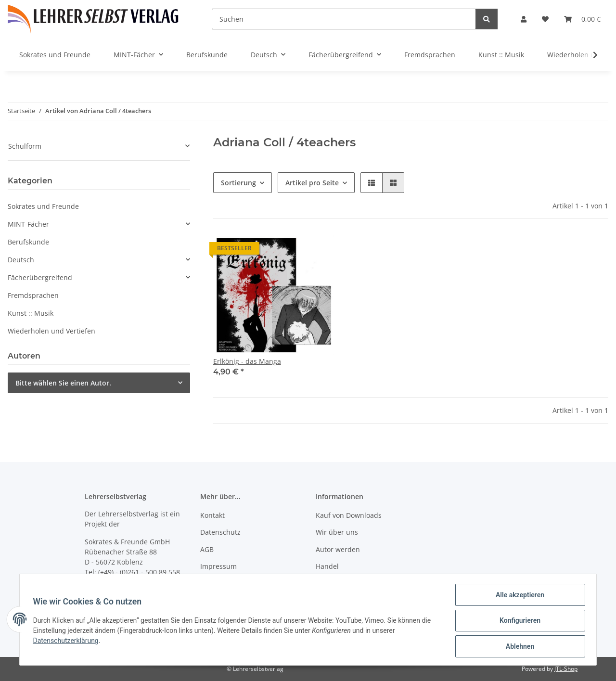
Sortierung (238, 183)
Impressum (218, 566)
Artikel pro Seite (312, 183)
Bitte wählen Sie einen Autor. (63, 383)
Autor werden (338, 549)
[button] (524, 19)
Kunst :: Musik (31, 313)
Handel (327, 566)
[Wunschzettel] (545, 19)
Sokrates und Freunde (43, 206)
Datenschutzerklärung (68, 642)
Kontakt (212, 515)
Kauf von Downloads (349, 515)
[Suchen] (344, 19)
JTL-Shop (566, 669)
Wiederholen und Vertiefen (51, 331)
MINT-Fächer (28, 224)
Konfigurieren (518, 622)
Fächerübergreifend (40, 277)
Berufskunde (28, 242)
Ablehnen (518, 647)
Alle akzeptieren (518, 597)
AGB (207, 549)
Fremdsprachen (33, 295)
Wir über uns (337, 532)
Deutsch (21, 260)
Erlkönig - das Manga (247, 361)
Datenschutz (220, 532)
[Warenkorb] (582, 19)
